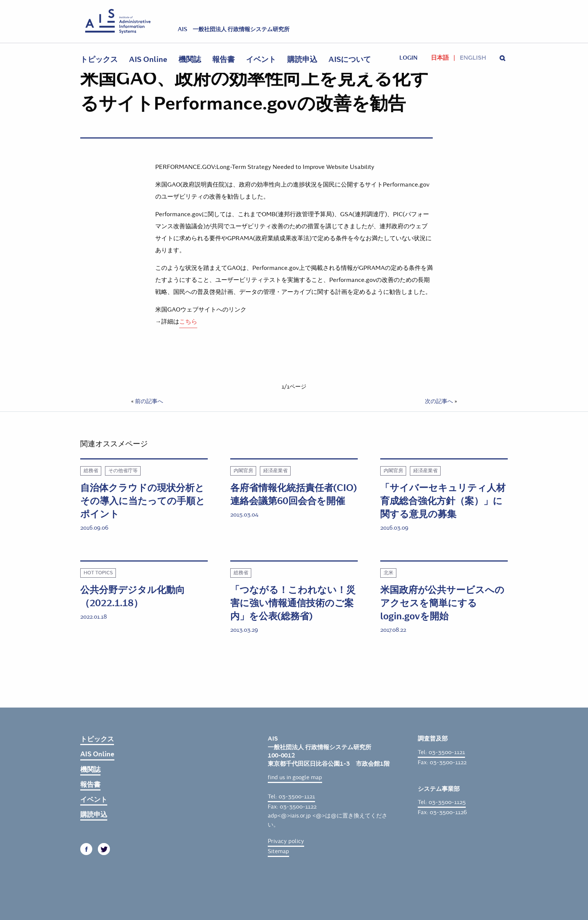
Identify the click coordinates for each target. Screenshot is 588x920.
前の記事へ (149, 401)
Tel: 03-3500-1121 (291, 797)
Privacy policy (286, 841)
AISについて (350, 59)
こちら (188, 321)
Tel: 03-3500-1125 (442, 802)
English (473, 58)
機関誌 (190, 59)
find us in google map (295, 777)
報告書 (223, 59)
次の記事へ (439, 401)
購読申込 (302, 59)
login (408, 58)
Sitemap (278, 851)
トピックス (99, 59)
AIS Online (148, 59)
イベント (261, 59)
